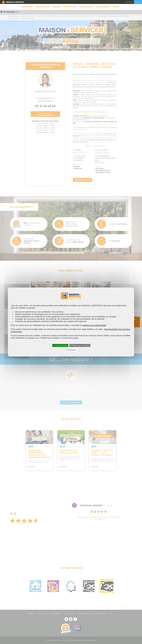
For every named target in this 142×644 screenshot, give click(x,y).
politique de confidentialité (94, 325)
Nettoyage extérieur (103, 7)
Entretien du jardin (70, 7)
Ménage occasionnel (43, 7)
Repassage (57, 7)
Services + (117, 7)
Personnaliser (71, 350)
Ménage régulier (27, 7)
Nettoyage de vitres (86, 7)
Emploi (138, 2)
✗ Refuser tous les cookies (80, 345)
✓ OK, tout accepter (60, 345)
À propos (128, 2)
